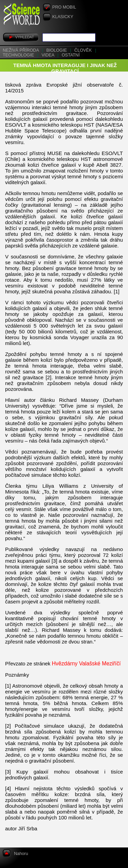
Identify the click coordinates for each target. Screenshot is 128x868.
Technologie (19, 55)
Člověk (84, 50)
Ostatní (71, 55)
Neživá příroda (21, 50)
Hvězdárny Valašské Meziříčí (86, 663)
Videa (49, 55)
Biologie (57, 50)
